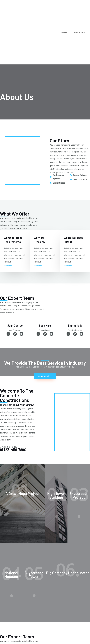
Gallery (64, 32)
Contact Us (79, 32)
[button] (9, 265)
